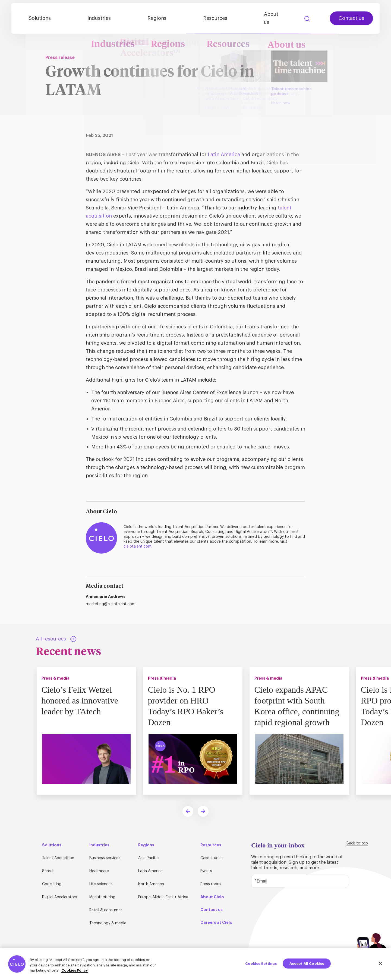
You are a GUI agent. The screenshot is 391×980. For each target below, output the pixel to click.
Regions (172, 17)
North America (151, 884)
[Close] (380, 963)
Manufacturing (102, 897)
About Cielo (212, 897)
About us (268, 17)
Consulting (52, 884)
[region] (195, 964)
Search (299, 17)
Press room (211, 884)
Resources (219, 17)
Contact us (344, 17)
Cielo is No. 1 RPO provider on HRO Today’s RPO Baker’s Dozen (187, 706)
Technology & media (108, 923)
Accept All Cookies (307, 963)
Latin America (224, 155)
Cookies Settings (261, 963)
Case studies (212, 858)
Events (206, 871)
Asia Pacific (148, 858)
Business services (105, 858)
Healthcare (99, 871)
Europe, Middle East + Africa (163, 897)
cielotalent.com (138, 546)
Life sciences (101, 884)
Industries (125, 17)
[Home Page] (36, 17)
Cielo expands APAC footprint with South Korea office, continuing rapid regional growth (298, 706)
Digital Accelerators (60, 897)
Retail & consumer (106, 910)
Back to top (357, 843)
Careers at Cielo (216, 922)
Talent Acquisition (58, 858)
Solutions (76, 17)
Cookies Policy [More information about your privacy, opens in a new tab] (75, 970)
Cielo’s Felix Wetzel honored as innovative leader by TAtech (81, 700)
